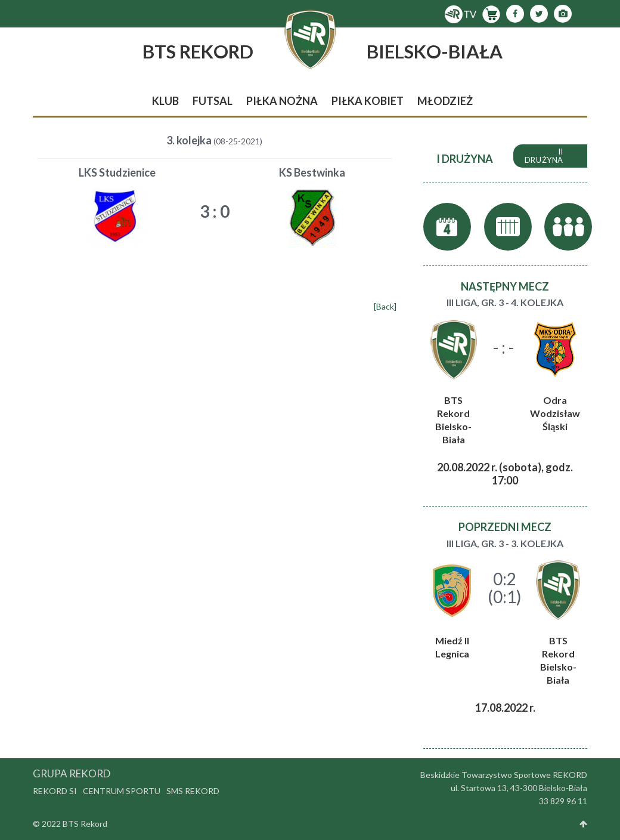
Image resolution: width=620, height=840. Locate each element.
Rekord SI (55, 791)
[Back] (385, 306)
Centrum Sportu (122, 791)
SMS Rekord (193, 791)
